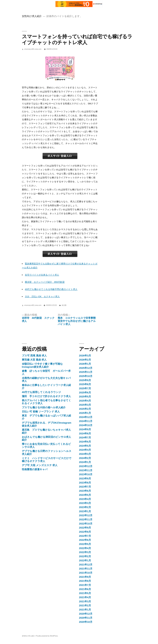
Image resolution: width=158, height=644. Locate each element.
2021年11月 (86, 569)
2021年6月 (85, 589)
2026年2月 (85, 360)
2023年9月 (85, 479)
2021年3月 (85, 601)
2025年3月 (85, 405)
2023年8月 (85, 483)
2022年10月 (86, 524)
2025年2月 (85, 409)
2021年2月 (85, 605)
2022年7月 (85, 536)
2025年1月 (85, 413)
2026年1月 (85, 364)
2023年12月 (86, 466)
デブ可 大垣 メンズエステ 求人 (40, 465)
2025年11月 (86, 372)
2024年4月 (85, 450)
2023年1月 (85, 511)
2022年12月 (86, 515)
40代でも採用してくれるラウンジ (41, 392)
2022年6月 (85, 540)
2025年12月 (86, 368)
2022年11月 (86, 519)
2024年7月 (85, 438)
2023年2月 (85, 507)
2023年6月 (85, 491)
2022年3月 (85, 552)
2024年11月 (86, 421)
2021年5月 (85, 593)
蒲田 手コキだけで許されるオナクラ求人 (46, 396)
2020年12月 (86, 614)
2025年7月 (85, 388)
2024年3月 (85, 454)
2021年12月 (86, 565)
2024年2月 (85, 458)
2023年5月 (85, 495)
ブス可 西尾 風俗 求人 (34, 356)
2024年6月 (85, 442)
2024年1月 (85, 462)
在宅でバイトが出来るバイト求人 (42, 275)
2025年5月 (85, 397)
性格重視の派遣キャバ (35, 469)
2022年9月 (85, 528)
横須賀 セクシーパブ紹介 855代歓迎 (45, 282)
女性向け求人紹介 (32, 16)
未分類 (64, 305)
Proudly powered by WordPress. (47, 636)
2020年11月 (86, 618)
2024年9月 (85, 429)
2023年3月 (85, 503)
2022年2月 (85, 556)
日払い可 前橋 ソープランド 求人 (41, 412)
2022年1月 (85, 560)
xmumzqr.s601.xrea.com (33, 49)
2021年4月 (85, 597)
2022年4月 (85, 548)
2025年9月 (85, 380)
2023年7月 (85, 487)
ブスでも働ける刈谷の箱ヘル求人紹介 (44, 407)
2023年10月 (86, 474)
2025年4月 (85, 401)
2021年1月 (85, 610)
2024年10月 (86, 425)
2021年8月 (85, 581)
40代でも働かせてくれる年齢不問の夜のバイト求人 (51, 289)
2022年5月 (85, 544)
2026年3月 (85, 356)
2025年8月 (85, 384)
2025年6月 (85, 393)
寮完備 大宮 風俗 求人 (34, 360)
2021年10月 (86, 573)
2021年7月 (85, 585)
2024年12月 (86, 417)
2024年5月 (85, 446)
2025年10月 (86, 376)
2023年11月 (86, 470)
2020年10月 (86, 622)
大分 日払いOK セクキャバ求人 (42, 296)
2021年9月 (85, 577)
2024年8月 (85, 434)
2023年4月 (85, 499)
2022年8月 (85, 532)
